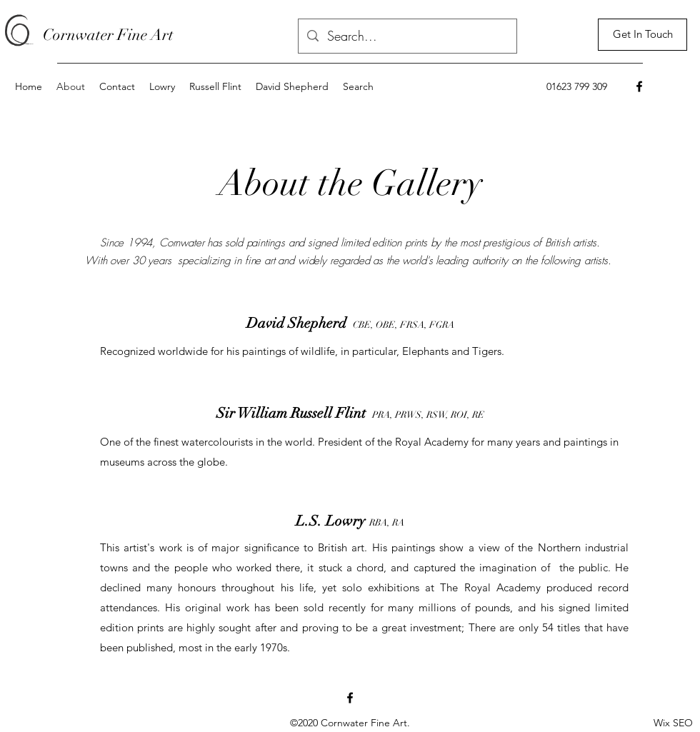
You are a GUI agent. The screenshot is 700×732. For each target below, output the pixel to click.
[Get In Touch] (642, 35)
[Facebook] (639, 86)
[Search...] (407, 36)
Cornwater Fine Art (108, 35)
